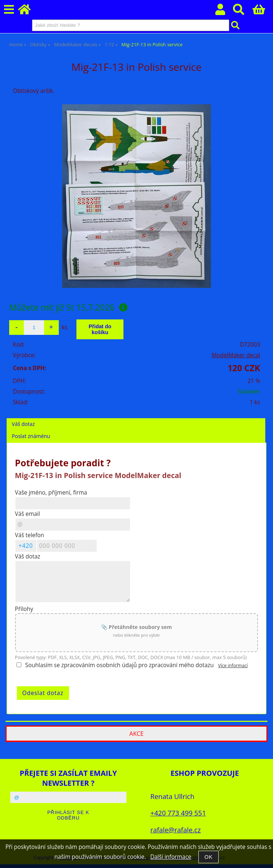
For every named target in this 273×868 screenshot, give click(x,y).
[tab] (136, 418)
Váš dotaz (23, 424)
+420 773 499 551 (178, 813)
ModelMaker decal (236, 355)
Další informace (171, 857)
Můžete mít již (68, 307)
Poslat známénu (31, 436)
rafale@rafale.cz (175, 830)
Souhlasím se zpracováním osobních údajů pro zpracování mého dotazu (120, 665)
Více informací (233, 666)
